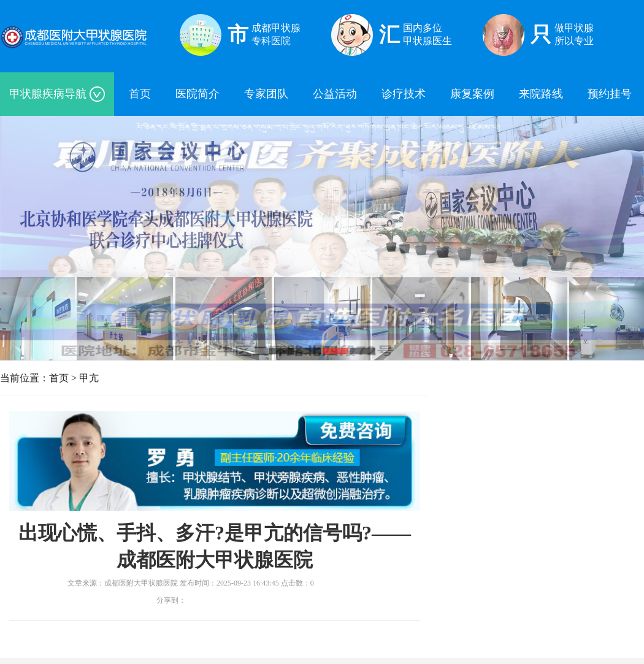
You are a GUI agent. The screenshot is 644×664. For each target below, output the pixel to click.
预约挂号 (610, 94)
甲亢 (89, 378)
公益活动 (335, 94)
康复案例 (472, 94)
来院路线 (541, 94)
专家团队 (266, 94)
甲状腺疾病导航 (57, 94)
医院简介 (197, 94)
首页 (140, 94)
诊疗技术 (404, 94)
